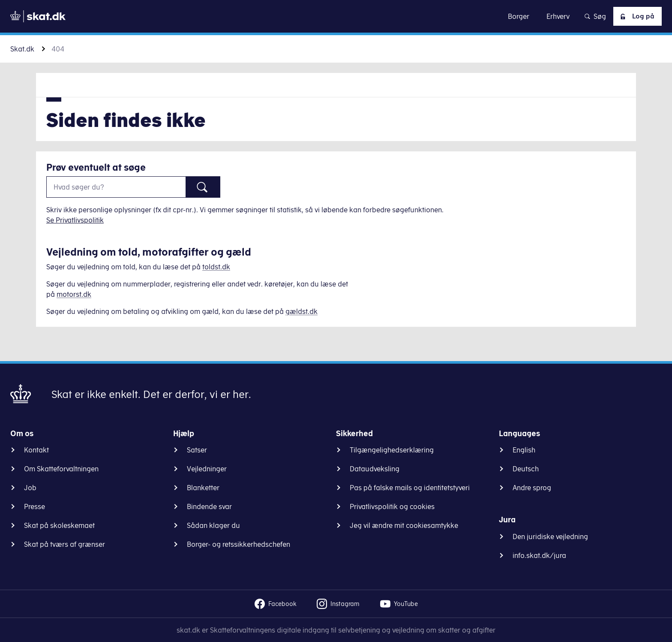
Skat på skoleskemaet (59, 525)
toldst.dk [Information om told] (216, 267)
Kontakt (36, 450)
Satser (197, 450)
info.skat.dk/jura (539, 555)
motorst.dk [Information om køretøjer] (74, 294)
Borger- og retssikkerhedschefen (238, 544)
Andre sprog (532, 488)
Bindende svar (209, 506)
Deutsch (526, 469)
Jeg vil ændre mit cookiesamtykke (404, 525)
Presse (34, 506)
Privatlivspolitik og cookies (392, 506)
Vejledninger (207, 469)
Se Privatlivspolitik (75, 220)
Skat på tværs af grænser (64, 544)
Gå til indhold (336, 16)
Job (30, 488)
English (524, 450)
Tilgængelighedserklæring (392, 450)
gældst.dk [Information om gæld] (301, 311)
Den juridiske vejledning (550, 537)
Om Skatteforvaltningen (61, 469)
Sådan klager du (213, 525)
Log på (636, 16)
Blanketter (203, 488)
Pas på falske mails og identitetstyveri (410, 488)
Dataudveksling (375, 469)
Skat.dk (22, 49)
